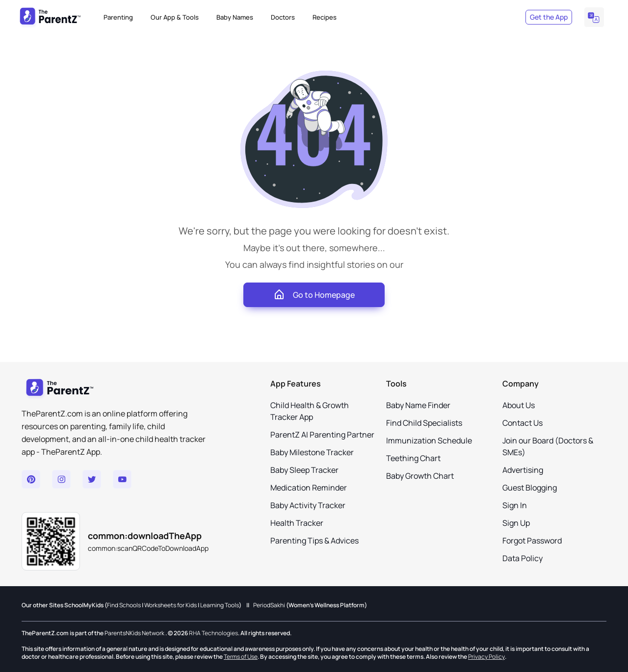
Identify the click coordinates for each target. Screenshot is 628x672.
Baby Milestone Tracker (312, 452)
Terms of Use (241, 657)
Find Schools (124, 605)
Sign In (515, 505)
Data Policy (523, 558)
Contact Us (523, 423)
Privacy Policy (486, 657)
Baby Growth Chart (420, 476)
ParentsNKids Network (134, 633)
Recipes (325, 17)
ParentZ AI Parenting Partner (322, 435)
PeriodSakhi (269, 605)
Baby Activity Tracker (308, 505)
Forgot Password (532, 541)
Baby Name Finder (418, 405)
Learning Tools (220, 605)
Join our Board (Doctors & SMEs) (548, 446)
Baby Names (235, 17)
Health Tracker (297, 523)
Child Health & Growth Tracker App (310, 411)
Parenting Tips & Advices (314, 541)
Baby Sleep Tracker (304, 470)
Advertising (523, 470)
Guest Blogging (530, 488)
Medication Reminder (309, 488)
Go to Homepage (314, 295)
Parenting (118, 17)
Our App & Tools (175, 17)
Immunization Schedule (429, 440)
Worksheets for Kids (170, 605)
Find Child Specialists (424, 423)
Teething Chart (413, 458)
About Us (519, 405)
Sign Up (516, 523)
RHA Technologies (213, 633)
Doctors (283, 17)
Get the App (549, 17)
